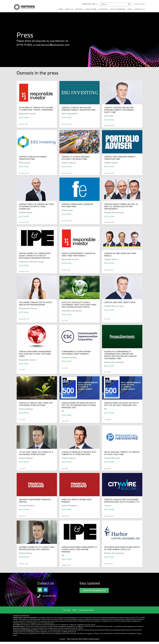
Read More (24, 118)
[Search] (129, 4)
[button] (90, 4)
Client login (139, 4)
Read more (67, 462)
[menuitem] (68, 610)
